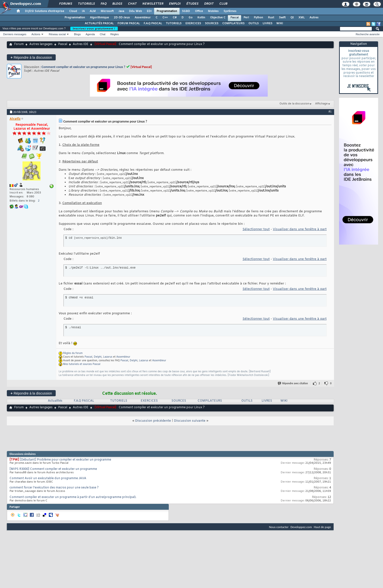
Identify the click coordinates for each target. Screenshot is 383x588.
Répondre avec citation (293, 383)
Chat (132, 4)
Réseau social (57, 34)
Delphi (98, 357)
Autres (314, 18)
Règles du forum (73, 353)
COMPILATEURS (233, 23)
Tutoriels (86, 4)
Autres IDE (81, 44)
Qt (292, 18)
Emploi (175, 4)
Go (191, 18)
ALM (93, 11)
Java (121, 11)
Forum (19, 44)
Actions (36, 34)
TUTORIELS (174, 23)
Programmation (167, 11)
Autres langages (41, 44)
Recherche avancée (368, 34)
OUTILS (254, 23)
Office (199, 11)
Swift (282, 18)
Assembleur (143, 18)
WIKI (280, 23)
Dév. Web (135, 11)
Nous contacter (279, 527)
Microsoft (107, 11)
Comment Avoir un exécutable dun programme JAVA (48, 478)
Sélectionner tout (256, 229)
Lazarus (108, 357)
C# (175, 18)
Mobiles (213, 11)
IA (83, 11)
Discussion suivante (190, 421)
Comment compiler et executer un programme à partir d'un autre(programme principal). (73, 497)
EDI (149, 11)
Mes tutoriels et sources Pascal (82, 364)
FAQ (103, 4)
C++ (165, 18)
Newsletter (153, 4)
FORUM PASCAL (129, 23)
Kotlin (201, 18)
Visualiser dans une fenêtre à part (300, 229)
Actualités (55, 401)
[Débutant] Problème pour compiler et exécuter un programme (65, 460)
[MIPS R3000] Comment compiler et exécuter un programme (53, 469)
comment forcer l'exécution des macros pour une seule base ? (54, 488)
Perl (246, 18)
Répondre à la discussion (31, 57)
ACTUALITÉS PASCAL (99, 23)
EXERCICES (193, 23)
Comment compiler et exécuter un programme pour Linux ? (83, 67)
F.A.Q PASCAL (153, 23)
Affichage (321, 104)
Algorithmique (99, 18)
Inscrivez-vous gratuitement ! (94, 29)
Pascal (234, 18)
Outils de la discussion (294, 104)
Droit (209, 4)
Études (192, 4)
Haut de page (322, 527)
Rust (271, 18)
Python (258, 18)
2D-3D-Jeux (122, 18)
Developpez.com (301, 527)
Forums (65, 4)
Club (223, 4)
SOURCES (212, 23)
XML (302, 18)
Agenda (90, 34)
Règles (115, 34)
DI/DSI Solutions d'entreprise (45, 11)
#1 (330, 112)
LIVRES (267, 23)
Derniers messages (15, 34)
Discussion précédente (153, 421)
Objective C (218, 18)
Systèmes (230, 11)
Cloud (73, 11)
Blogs (117, 4)
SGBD (186, 11)
